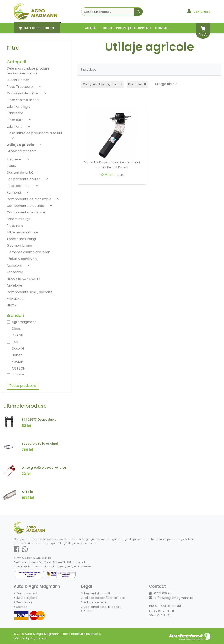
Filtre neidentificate (22, 232)
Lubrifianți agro (19, 107)
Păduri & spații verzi (22, 259)
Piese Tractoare (20, 87)
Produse (106, 28)
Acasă (90, 28)
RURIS (11, 166)
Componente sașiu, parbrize (30, 292)
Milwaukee (15, 299)
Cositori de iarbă (20, 173)
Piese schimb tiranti (23, 100)
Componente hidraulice (26, 212)
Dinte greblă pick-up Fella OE (44, 468)
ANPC (86, 611)
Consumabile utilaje (23, 93)
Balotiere (14, 159)
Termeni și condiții (96, 593)
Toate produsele (23, 386)
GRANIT (18, 335)
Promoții (124, 28)
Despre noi (143, 28)
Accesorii (15, 265)
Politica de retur (94, 602)
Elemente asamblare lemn (28, 252)
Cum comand (25, 593)
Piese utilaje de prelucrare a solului (35, 133)
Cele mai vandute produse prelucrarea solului (28, 71)
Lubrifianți (15, 126)
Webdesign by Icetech (30, 638)
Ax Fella (27, 492)
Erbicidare (15, 113)
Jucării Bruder (18, 80)
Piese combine (19, 186)
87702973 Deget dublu (39, 420)
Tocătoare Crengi (21, 239)
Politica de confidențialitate (103, 598)
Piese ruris (15, 226)
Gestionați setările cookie (101, 607)
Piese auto (15, 120)
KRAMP (17, 362)
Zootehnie (15, 272)
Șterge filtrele (166, 84)
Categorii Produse (37, 28)
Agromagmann (24, 322)
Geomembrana (19, 246)
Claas (16, 329)
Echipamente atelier (24, 179)
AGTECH (18, 368)
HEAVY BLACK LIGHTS (24, 279)
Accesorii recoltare (22, 151)
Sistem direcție (19, 219)
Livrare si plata (26, 598)
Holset (17, 355)
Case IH (18, 348)
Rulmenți (14, 192)
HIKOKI (12, 305)
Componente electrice (26, 206)
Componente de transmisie (29, 199)
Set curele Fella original (40, 444)
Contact (163, 28)
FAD (15, 342)
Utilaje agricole (21, 145)
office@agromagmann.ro (171, 598)
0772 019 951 (161, 593)
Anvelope (14, 285)
